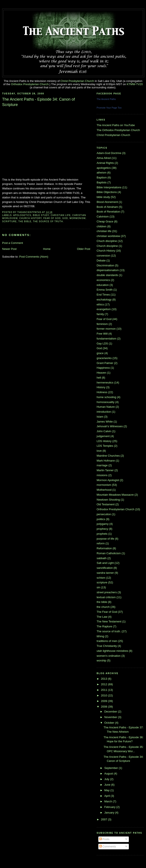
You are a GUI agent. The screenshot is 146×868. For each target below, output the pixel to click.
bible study (41, 215)
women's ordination (109, 656)
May (107, 790)
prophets (102, 534)
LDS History (104, 441)
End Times (103, 295)
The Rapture (104, 626)
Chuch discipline (107, 241)
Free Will (102, 334)
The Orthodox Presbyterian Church (118, 130)
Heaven (101, 373)
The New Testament (109, 621)
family (100, 314)
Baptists (102, 182)
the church (103, 607)
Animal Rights (105, 163)
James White (105, 422)
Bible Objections (107, 192)
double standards (107, 275)
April (108, 796)
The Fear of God (107, 612)
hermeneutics (105, 383)
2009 (104, 701)
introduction (104, 412)
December (111, 712)
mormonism (78, 218)
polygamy (103, 524)
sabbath (102, 558)
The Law (102, 617)
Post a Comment (13, 243)
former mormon (106, 329)
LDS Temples (105, 446)
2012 (104, 684)
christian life (61, 215)
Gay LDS (102, 343)
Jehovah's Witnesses (110, 426)
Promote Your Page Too (109, 108)
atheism (102, 173)
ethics (100, 304)
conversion (103, 256)
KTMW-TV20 (135, 84)
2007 (104, 819)
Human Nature (106, 407)
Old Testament (106, 504)
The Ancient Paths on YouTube (116, 125)
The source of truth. (48, 221)
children (102, 226)
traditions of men (107, 641)
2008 (104, 707)
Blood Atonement (107, 202)
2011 (104, 690)
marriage (102, 465)
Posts (104, 839)
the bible (25, 221)
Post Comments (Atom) (34, 257)
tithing (100, 636)
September (112, 768)
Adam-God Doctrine (109, 153)
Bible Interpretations (109, 187)
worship (101, 660)
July (107, 779)
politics (101, 519)
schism (101, 578)
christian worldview (108, 236)
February (110, 807)
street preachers (107, 592)
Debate (101, 260)
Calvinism (103, 217)
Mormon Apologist (108, 480)
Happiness (103, 368)
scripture (9, 221)
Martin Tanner (105, 470)
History (101, 387)
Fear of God (52, 218)
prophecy (102, 529)
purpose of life (105, 539)
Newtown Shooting (108, 500)
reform (101, 543)
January (110, 813)
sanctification (105, 568)
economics (103, 280)
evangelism (104, 309)
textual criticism (106, 597)
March (109, 801)
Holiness (102, 392)
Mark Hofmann (106, 461)
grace (100, 353)
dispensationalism (108, 270)
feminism (102, 324)
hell (99, 378)
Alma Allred (104, 158)
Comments (108, 846)
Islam (100, 417)
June (108, 785)
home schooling (106, 397)
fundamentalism (106, 339)
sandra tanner (105, 573)
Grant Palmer (105, 363)
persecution (104, 514)
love (99, 451)
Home (47, 249)
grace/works (104, 358)
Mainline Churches (108, 456)
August (109, 774)
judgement (103, 436)
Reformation (104, 548)
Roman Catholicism (109, 553)
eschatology (104, 300)
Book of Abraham (107, 207)
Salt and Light (105, 563)
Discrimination (105, 265)
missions (102, 475)
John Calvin (104, 431)
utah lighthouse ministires (112, 651)
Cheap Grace (105, 221)
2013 (104, 679)
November (111, 717)
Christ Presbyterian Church (77, 81)
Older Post (84, 249)
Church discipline (107, 246)
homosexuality (106, 402)
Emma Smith (105, 290)
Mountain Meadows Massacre (115, 495)
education (103, 285)
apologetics (22, 215)
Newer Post (9, 249)
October (110, 723)
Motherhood (104, 490)
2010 (104, 695)
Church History (30, 218)
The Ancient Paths (106, 99)
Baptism (102, 177)
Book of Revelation (108, 212)
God (65, 218)
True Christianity (107, 646)
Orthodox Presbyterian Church (30, 84)
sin (98, 587)
